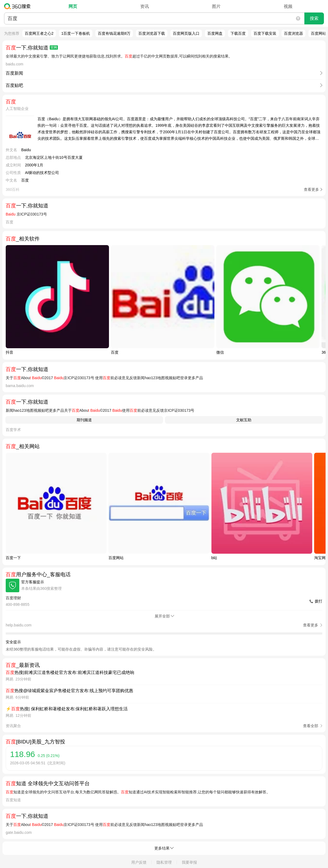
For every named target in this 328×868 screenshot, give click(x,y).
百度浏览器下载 (152, 33)
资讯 (145, 6)
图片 (216, 6)
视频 (288, 6)
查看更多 (311, 189)
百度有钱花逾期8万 (114, 33)
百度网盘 (215, 33)
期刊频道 (84, 420)
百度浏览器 (293, 33)
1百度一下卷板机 (76, 33)
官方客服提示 (33, 582)
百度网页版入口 (186, 33)
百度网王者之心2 (39, 33)
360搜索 (19, 6)
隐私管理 (164, 862)
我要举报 (189, 862)
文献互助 (244, 420)
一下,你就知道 (32, 48)
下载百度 (238, 33)
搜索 (314, 18)
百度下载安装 (265, 33)
